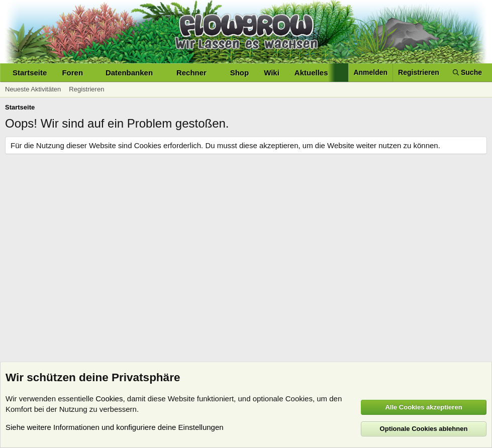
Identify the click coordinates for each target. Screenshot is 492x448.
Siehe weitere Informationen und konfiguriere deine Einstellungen (115, 427)
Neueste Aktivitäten (33, 89)
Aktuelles (311, 73)
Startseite (30, 73)
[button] (91, 73)
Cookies (109, 399)
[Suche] (467, 73)
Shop (240, 73)
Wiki (272, 73)
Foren (72, 73)
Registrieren (86, 89)
